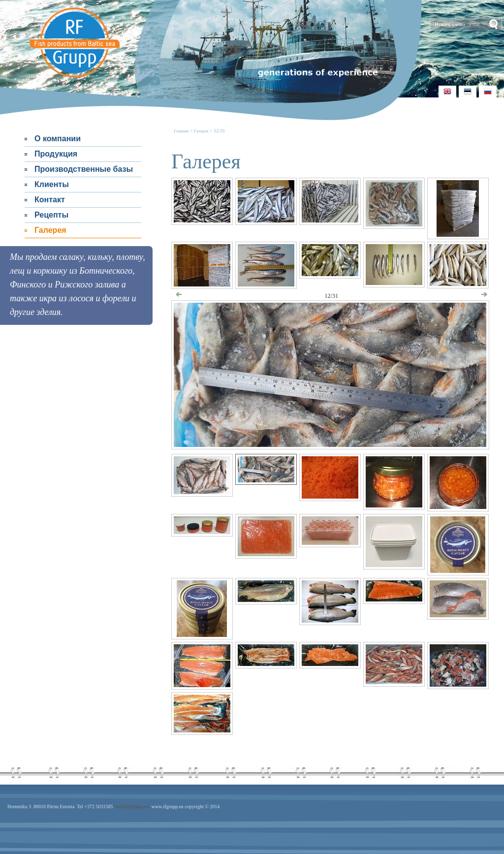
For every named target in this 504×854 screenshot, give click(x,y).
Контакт (50, 200)
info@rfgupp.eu (132, 807)
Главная (182, 131)
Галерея (50, 230)
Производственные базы (84, 169)
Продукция (56, 154)
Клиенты (52, 184)
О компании (58, 139)
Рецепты (51, 215)
